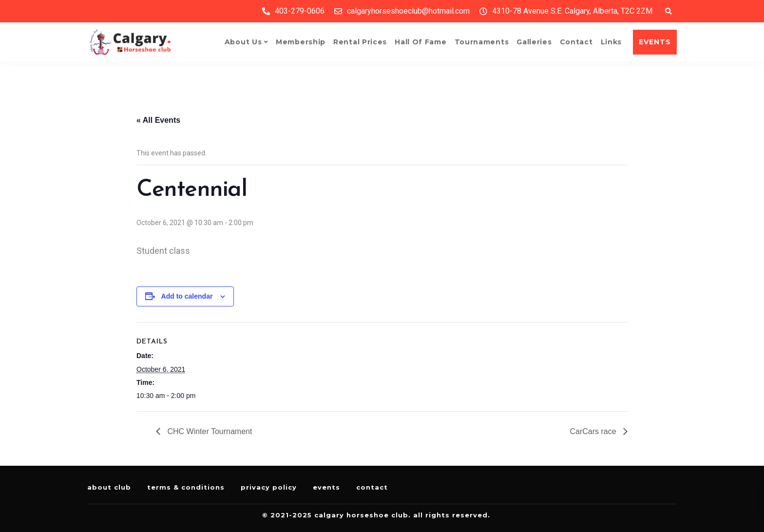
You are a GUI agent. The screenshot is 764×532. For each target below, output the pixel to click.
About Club (109, 487)
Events (326, 487)
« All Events (158, 120)
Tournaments (482, 42)
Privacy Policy (269, 487)
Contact (576, 42)
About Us (243, 42)
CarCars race (594, 431)
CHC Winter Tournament (209, 431)
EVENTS (655, 42)
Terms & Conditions (186, 487)
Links (611, 42)
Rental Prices (360, 42)
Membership (301, 42)
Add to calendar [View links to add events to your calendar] (187, 296)
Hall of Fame (420, 42)
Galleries (534, 42)
